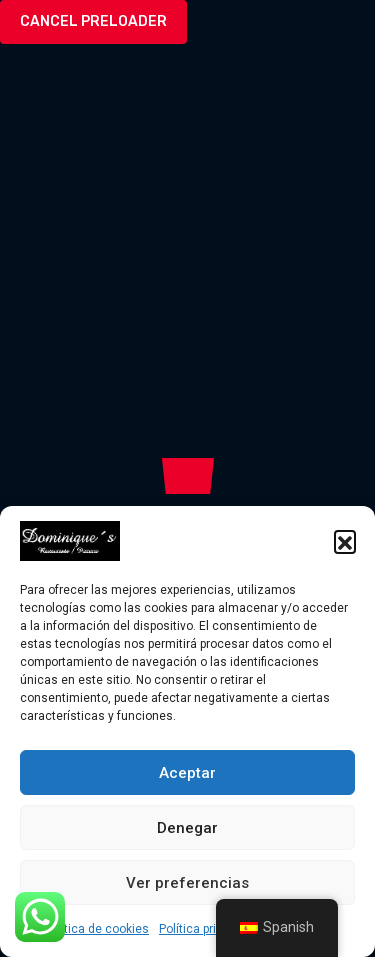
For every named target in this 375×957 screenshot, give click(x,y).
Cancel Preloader (93, 21)
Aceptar (187, 773)
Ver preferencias (187, 883)
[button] (345, 541)
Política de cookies (96, 929)
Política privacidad (209, 929)
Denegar (187, 828)
